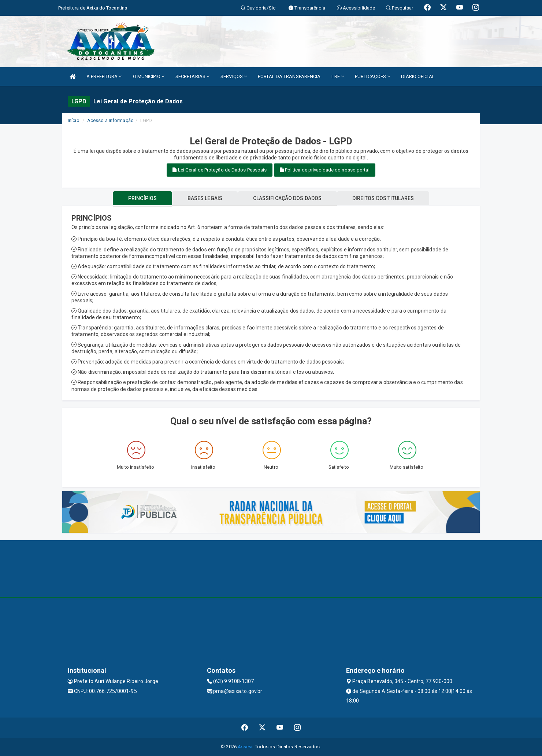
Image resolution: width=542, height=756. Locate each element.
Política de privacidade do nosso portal (325, 170)
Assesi (245, 747)
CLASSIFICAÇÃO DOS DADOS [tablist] (287, 198)
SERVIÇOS (234, 76)
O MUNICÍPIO (149, 76)
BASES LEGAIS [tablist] (205, 198)
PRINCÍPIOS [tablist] (142, 198)
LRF (338, 76)
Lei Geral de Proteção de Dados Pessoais (220, 170)
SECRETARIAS (192, 76)
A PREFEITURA (104, 76)
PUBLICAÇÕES (372, 76)
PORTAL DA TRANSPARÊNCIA (289, 76)
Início (74, 120)
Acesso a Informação (110, 120)
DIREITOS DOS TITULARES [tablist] (383, 198)
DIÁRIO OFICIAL (418, 76)
